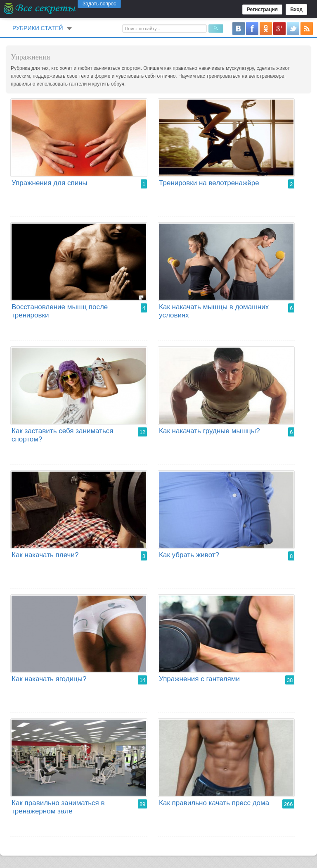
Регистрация (262, 10)
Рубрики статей (38, 28)
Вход (296, 10)
